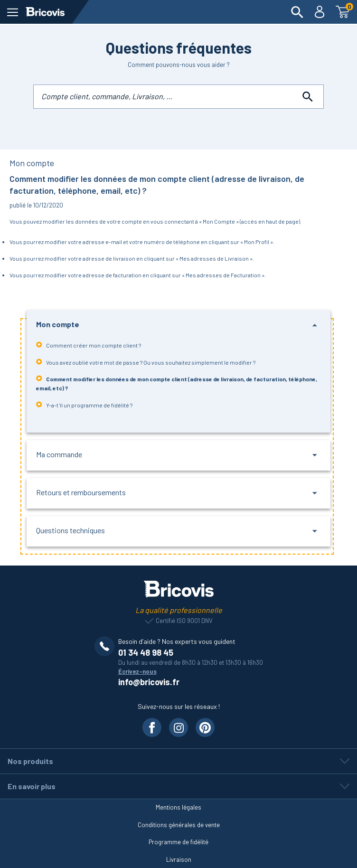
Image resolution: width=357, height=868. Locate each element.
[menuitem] (297, 12)
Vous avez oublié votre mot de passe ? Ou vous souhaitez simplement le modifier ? (146, 362)
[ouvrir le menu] (13, 12)
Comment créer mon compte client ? (89, 345)
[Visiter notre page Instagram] (178, 727)
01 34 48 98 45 (146, 652)
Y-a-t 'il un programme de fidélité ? (84, 405)
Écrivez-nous (137, 671)
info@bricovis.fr (149, 682)
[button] (179, 325)
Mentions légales (178, 807)
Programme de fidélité (178, 842)
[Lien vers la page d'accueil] (45, 12)
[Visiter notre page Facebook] (152, 727)
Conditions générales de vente (179, 825)
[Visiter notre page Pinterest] (205, 727)
